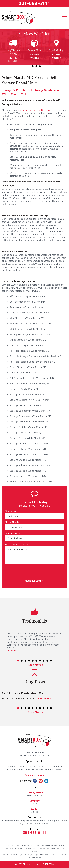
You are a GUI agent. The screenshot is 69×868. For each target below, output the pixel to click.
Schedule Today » (34, 775)
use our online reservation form (34, 110)
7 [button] (40, 661)
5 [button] (33, 661)
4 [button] (40, 66)
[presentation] (23, 571)
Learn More (13, 59)
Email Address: (12, 533)
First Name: (11, 511)
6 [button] (36, 661)
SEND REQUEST (33, 581)
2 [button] (33, 66)
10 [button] (51, 661)
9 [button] (47, 661)
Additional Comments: (17, 544)
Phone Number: (13, 522)
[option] (13, 51)
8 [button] (44, 661)
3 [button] (36, 66)
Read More (35, 665)
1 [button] (29, 66)
